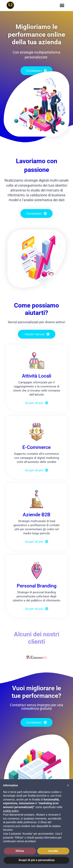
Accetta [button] (53, 851)
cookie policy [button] (11, 811)
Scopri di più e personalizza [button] (36, 860)
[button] (62, 5)
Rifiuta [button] (20, 851)
